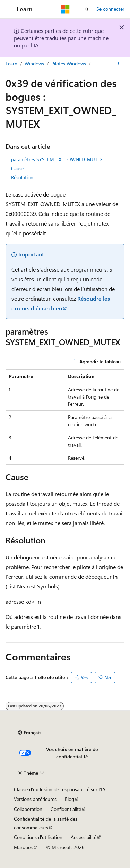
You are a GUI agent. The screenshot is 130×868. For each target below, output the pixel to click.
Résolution (22, 177)
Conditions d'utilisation (38, 837)
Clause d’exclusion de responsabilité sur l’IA (60, 789)
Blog (70, 799)
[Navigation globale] (7, 9)
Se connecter (110, 9)
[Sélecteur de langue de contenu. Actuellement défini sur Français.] (30, 733)
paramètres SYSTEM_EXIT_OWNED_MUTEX (57, 159)
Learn (11, 63)
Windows (34, 63)
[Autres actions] (118, 64)
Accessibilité (84, 837)
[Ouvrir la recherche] (87, 9)
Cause (18, 168)
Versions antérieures (35, 799)
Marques (23, 847)
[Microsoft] (65, 9)
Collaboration (28, 809)
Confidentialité (66, 809)
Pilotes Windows (69, 63)
